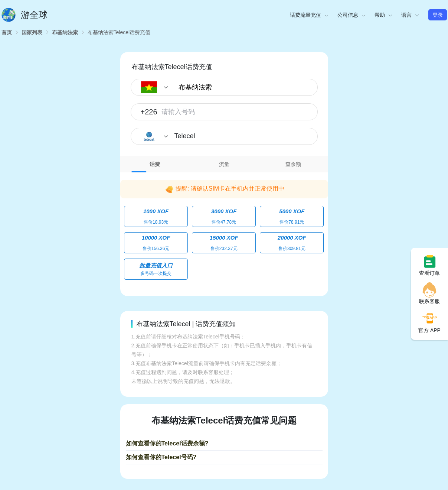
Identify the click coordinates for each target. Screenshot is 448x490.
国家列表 (32, 32)
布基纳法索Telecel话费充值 (119, 32)
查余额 (293, 164)
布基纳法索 (65, 32)
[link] (7, 32)
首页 (7, 32)
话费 (155, 164)
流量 (224, 164)
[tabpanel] (224, 229)
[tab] (155, 164)
